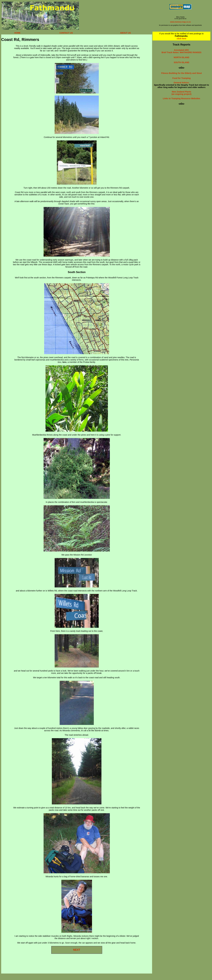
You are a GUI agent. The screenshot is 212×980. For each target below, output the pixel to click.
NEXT (77, 950)
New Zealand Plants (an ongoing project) (181, 93)
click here (181, 39)
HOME (17, 33)
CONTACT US (66, 33)
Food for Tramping (182, 78)
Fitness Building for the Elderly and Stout (181, 73)
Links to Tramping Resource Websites (181, 98)
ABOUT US (126, 33)
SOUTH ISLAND (181, 62)
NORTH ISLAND (182, 57)
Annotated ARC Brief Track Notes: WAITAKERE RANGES (181, 51)
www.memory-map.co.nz (180, 22)
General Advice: (182, 83)
